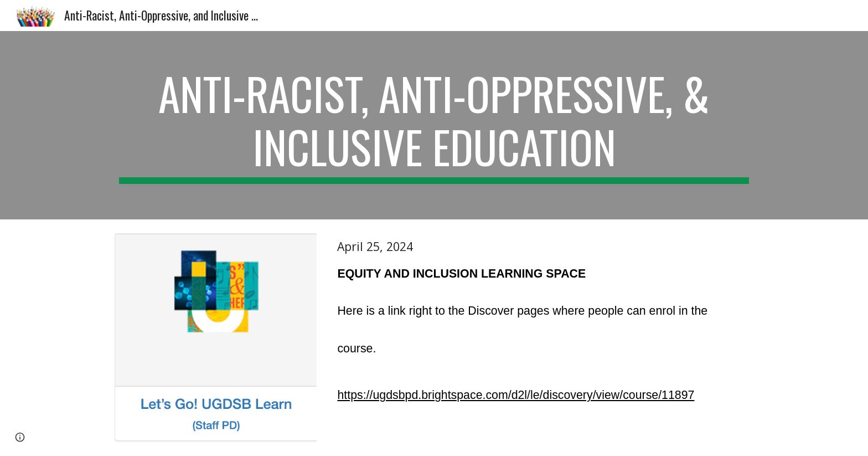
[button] (20, 437)
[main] (434, 125)
